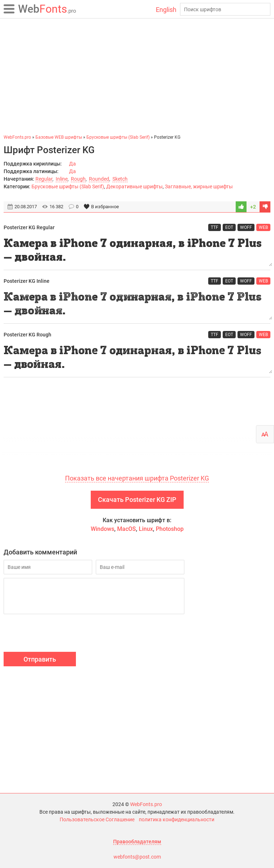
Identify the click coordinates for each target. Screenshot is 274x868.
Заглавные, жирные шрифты (199, 186)
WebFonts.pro (146, 804)
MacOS (127, 529)
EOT (229, 227)
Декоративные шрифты (134, 186)
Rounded (99, 179)
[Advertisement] (137, 76)
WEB (263, 227)
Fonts (47, 9)
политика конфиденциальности (177, 819)
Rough (78, 179)
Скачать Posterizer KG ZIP (137, 500)
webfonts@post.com (137, 857)
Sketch (120, 179)
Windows (102, 529)
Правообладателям (137, 842)
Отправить (40, 659)
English (166, 10)
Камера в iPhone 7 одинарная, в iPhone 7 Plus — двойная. (137, 251)
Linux (146, 529)
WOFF (246, 227)
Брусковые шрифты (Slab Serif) (68, 186)
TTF (215, 227)
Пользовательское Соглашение (97, 819)
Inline (62, 179)
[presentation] (59, 634)
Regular (44, 179)
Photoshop (170, 529)
